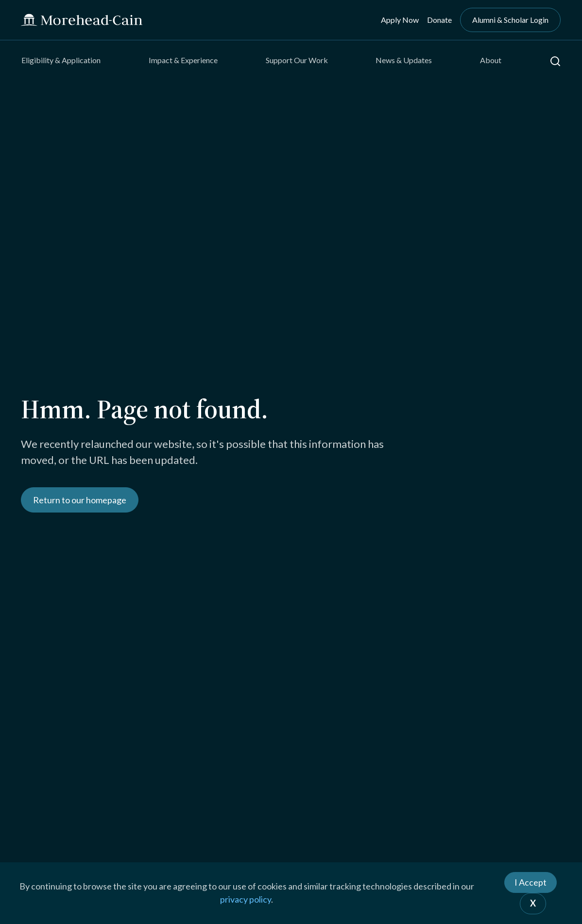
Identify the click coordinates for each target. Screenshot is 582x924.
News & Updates (404, 60)
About (491, 60)
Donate (439, 20)
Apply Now (400, 20)
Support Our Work (297, 60)
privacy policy (246, 899)
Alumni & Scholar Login (510, 20)
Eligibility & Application (61, 60)
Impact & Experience (183, 60)
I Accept (531, 882)
